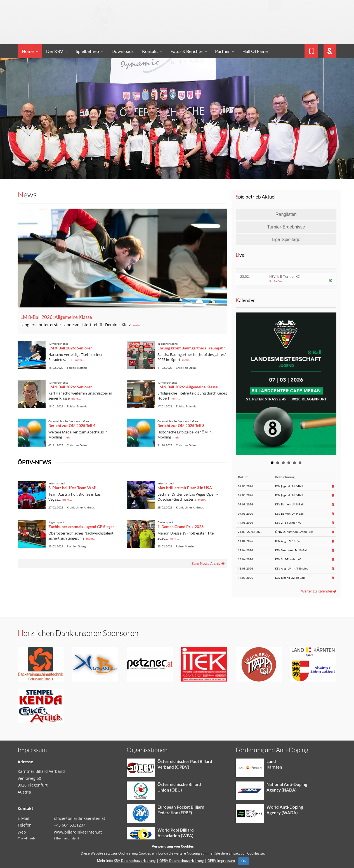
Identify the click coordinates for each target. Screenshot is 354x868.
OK (244, 861)
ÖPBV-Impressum (221, 861)
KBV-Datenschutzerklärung (135, 861)
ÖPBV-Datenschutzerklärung (182, 861)
